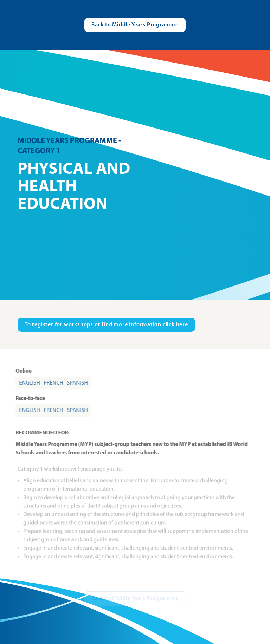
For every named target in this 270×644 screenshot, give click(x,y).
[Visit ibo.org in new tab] (106, 325)
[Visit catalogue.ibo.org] (135, 25)
